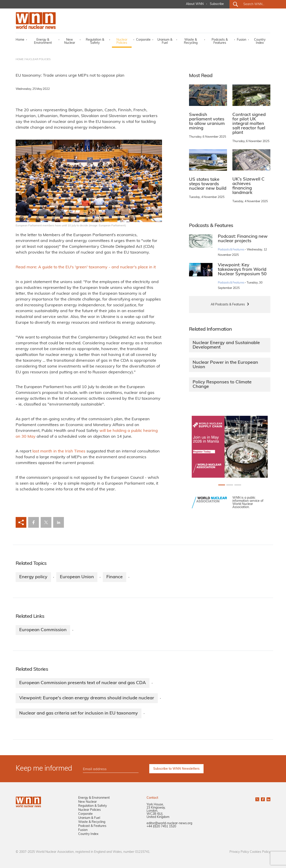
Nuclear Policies (122, 41)
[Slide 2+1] (238, 485)
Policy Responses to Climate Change (222, 385)
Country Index (260, 41)
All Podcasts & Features (228, 305)
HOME (20, 59)
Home (20, 40)
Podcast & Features (92, 826)
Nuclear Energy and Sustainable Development (226, 345)
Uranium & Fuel (165, 41)
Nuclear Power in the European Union (225, 365)
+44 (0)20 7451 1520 (161, 827)
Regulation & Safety (95, 41)
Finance (115, 577)
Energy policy (33, 577)
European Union (77, 577)
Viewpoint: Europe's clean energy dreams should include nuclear (87, 698)
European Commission (43, 630)
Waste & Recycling (191, 41)
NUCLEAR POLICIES (38, 59)
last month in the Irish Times (59, 451)
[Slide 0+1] (222, 485)
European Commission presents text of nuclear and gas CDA (83, 683)
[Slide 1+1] (230, 485)
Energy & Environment (43, 41)
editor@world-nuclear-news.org (169, 823)
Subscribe (217, 4)
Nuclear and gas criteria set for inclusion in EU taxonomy (79, 713)
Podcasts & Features (220, 41)
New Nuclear (70, 41)
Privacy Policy (239, 852)
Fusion (242, 40)
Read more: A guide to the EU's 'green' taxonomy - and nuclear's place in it (86, 267)
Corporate (143, 40)
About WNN (195, 4)
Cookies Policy (260, 852)
